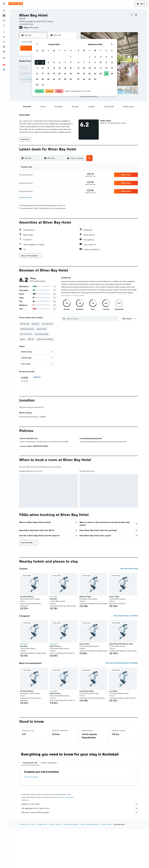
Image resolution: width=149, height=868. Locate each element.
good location (42, 329)
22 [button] (71, 74)
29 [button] (71, 79)
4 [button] (48, 62)
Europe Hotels (42, 863)
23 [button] (37, 79)
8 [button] (71, 62)
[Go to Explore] (4, 37)
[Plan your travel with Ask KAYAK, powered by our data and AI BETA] (4, 32)
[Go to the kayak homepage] (16, 4)
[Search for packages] (4, 25)
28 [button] (65, 79)
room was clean (47, 324)
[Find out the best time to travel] (4, 47)
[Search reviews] (92, 319)
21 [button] (65, 74)
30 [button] (37, 85)
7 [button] (65, 62)
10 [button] (43, 68)
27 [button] (60, 79)
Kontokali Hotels (106, 863)
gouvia (23, 339)
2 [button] (37, 62)
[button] (4, 4)
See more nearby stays (129, 607)
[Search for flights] (4, 11)
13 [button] (60, 68)
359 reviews (34, 27)
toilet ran (31, 339)
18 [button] (48, 74)
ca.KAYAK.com (24, 863)
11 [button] (48, 68)
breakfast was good (27, 329)
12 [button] (54, 68)
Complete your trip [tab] (30, 801)
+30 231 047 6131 (26, 24)
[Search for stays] (4, 16)
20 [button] (59, 74)
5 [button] (54, 62)
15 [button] (71, 68)
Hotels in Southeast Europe (89, 863)
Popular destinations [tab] (49, 801)
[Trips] (4, 58)
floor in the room (26, 334)
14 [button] (65, 68)
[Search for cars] (4, 20)
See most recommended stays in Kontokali (122, 702)
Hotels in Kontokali (31, 816)
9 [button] (37, 68)
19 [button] (54, 74)
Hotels (33, 863)
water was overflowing (45, 339)
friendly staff (25, 324)
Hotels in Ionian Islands (71, 863)
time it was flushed (41, 334)
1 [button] (71, 57)
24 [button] (43, 79)
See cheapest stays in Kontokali (126, 654)
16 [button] (37, 74)
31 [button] (43, 85)
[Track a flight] (4, 42)
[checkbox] (31, 379)
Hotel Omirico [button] (55, 685)
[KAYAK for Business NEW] (4, 52)
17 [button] (43, 74)
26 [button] (54, 79)
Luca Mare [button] (113, 730)
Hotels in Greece (55, 863)
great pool (35, 324)
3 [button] (43, 62)
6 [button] (60, 62)
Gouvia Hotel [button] (114, 635)
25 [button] (48, 79)
